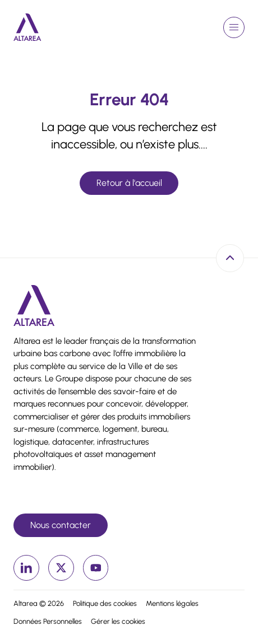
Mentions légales (172, 603)
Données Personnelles (48, 621)
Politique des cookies (105, 603)
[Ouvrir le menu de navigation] (234, 27)
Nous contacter (61, 525)
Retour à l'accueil (129, 183)
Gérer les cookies (118, 621)
